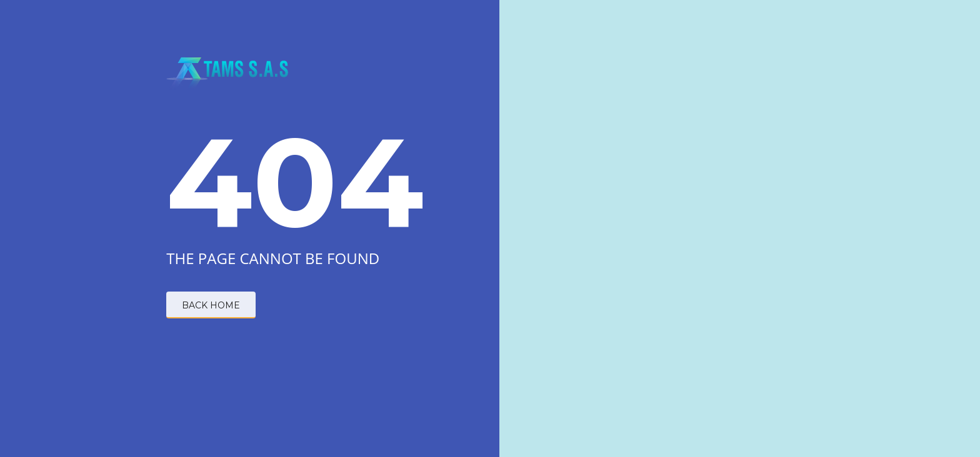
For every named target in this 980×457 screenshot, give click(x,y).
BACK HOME (211, 305)
